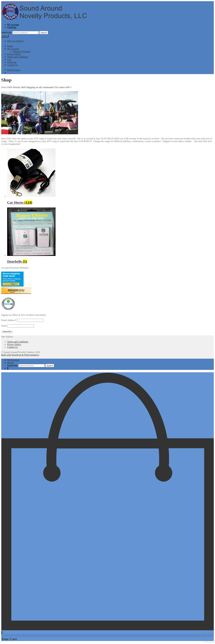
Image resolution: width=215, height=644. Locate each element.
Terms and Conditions (18, 57)
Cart (9, 60)
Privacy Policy (14, 54)
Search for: (6, 32)
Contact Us (13, 65)
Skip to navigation (10, 2)
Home (10, 46)
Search (44, 33)
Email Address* (9, 320)
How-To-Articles (15, 41)
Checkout (12, 27)
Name (4, 326)
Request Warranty (22, 51)
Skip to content (27, 2)
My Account (13, 25)
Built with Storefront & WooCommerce (20, 355)
